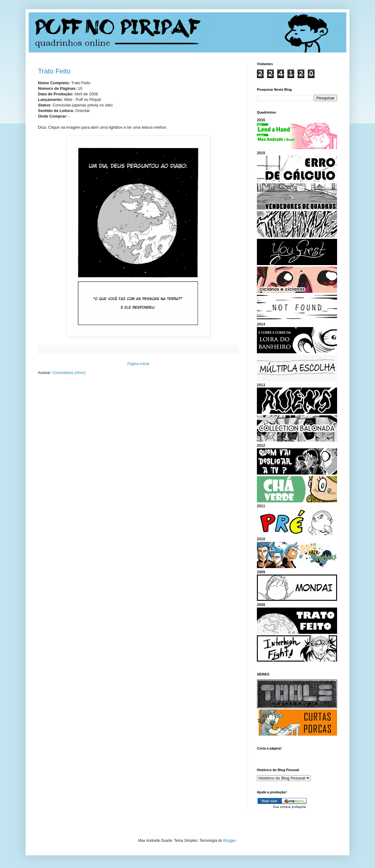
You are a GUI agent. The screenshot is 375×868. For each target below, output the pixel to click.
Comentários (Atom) (69, 373)
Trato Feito (54, 71)
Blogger (230, 841)
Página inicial (138, 364)
